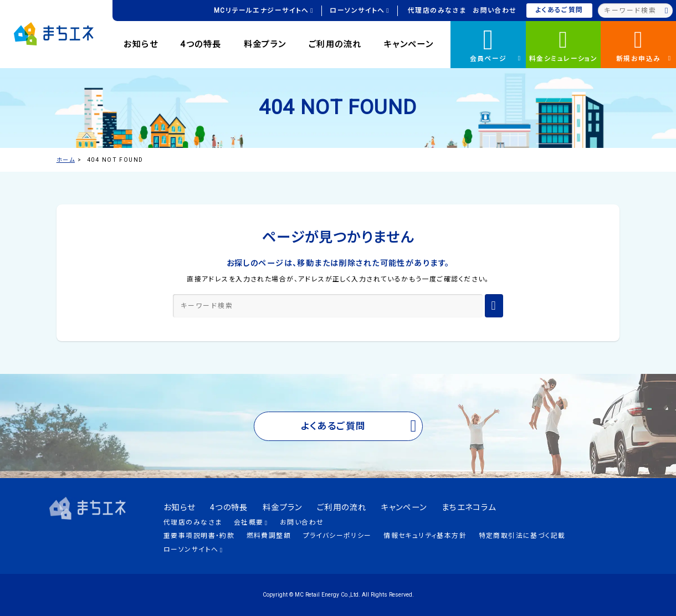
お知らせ (141, 44)
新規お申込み (644, 45)
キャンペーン (409, 44)
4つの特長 (201, 44)
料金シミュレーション (563, 45)
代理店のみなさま (437, 11)
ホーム (66, 160)
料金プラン (265, 44)
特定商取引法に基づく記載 (522, 536)
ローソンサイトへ (360, 11)
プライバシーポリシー (337, 536)
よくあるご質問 (560, 10)
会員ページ (496, 43)
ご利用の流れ (335, 44)
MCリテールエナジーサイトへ (264, 11)
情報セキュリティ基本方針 (425, 536)
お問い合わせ (495, 11)
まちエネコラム (469, 508)
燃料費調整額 (269, 536)
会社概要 (251, 522)
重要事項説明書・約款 (199, 536)
